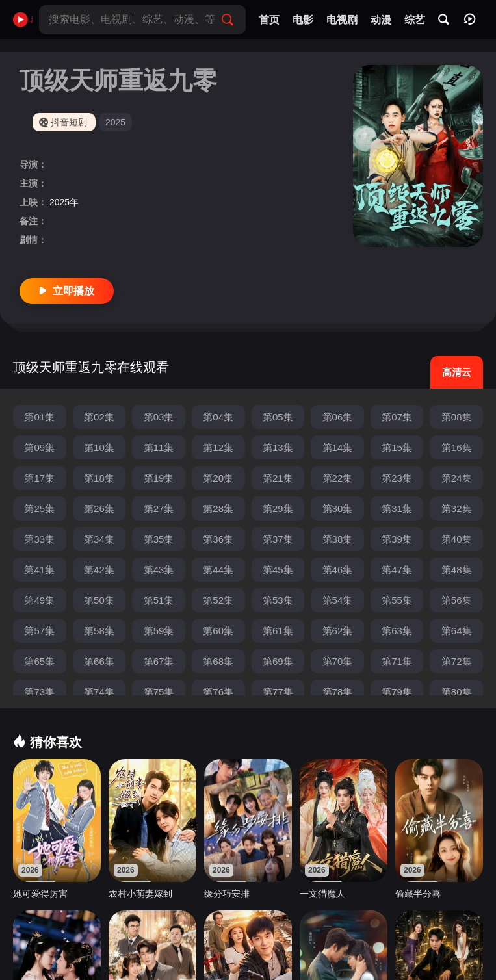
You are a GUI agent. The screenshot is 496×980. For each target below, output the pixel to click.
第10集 (99, 447)
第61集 (278, 631)
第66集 (99, 661)
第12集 (218, 447)
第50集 (99, 600)
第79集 (397, 692)
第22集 (338, 478)
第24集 (457, 478)
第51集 (159, 600)
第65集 (39, 661)
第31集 (397, 509)
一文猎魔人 (322, 894)
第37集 (278, 539)
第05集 (278, 417)
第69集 (278, 661)
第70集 (338, 661)
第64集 (457, 631)
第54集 (338, 600)
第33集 (39, 539)
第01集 (39, 417)
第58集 (99, 631)
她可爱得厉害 (40, 894)
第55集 (397, 600)
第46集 (338, 570)
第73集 (39, 692)
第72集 (457, 661)
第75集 (159, 692)
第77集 (278, 692)
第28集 (218, 509)
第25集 (39, 509)
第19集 (159, 478)
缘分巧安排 (227, 894)
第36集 (218, 539)
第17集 (39, 478)
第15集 (397, 447)
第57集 (39, 631)
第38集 (338, 539)
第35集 (159, 539)
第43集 (159, 570)
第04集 (218, 417)
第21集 (278, 478)
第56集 (457, 600)
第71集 (397, 661)
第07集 (397, 417)
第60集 (218, 631)
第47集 (397, 570)
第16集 (457, 447)
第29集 (278, 509)
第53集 (278, 600)
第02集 (99, 417)
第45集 (278, 570)
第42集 (99, 570)
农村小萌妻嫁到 (140, 894)
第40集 (457, 539)
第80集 (457, 692)
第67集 (159, 661)
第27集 (159, 509)
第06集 (338, 417)
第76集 (218, 692)
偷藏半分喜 (418, 894)
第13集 (278, 447)
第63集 (397, 631)
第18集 (99, 478)
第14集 (338, 447)
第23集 (397, 478)
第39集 (397, 539)
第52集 (218, 600)
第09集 (39, 447)
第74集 (99, 692)
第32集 (457, 509)
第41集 (39, 570)
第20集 (218, 478)
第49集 (39, 600)
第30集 (338, 509)
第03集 (159, 417)
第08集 (457, 417)
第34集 (99, 539)
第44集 (218, 570)
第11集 (159, 447)
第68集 (218, 661)
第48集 (457, 570)
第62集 (338, 631)
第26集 (99, 509)
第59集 (159, 631)
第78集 (338, 692)
